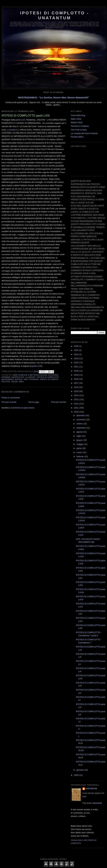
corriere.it (13, 130)
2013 (77, 400)
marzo (80, 452)
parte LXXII (37, 366)
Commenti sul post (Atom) (23, 408)
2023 (77, 358)
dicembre (81, 415)
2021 (77, 367)
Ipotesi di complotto (48, 377)
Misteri (19, 379)
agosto (80, 432)
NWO (26, 379)
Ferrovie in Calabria (80, 126)
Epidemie (6, 377)
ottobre (80, 424)
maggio (80, 444)
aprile (79, 448)
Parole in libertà (49, 379)
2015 (77, 391)
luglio (79, 436)
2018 (77, 379)
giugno (80, 440)
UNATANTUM (91, 789)
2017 (77, 383)
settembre (81, 428)
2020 (77, 371)
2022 (77, 363)
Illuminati (31, 377)
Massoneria (8, 379)
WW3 (21, 382)
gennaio (80, 770)
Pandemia (34, 379)
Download (97, 803)
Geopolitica (18, 377)
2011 (77, 408)
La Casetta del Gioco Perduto (84, 133)
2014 (77, 395)
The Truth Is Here (79, 130)
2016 (77, 387)
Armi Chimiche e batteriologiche (30, 375)
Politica (6, 382)
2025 (77, 350)
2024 (77, 354)
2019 (77, 375)
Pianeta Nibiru (77, 137)
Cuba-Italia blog (78, 115)
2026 (77, 346)
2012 (77, 404)
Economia (53, 375)
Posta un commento (11, 398)
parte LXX (20, 120)
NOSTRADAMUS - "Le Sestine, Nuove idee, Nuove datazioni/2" (53, 97)
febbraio (80, 456)
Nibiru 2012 (76, 119)
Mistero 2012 (77, 122)
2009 (77, 775)
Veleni (15, 382)
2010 (77, 412)
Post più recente (9, 402)
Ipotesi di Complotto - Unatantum (55, 15)
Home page (34, 402)
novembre (81, 420)
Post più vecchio (59, 402)
